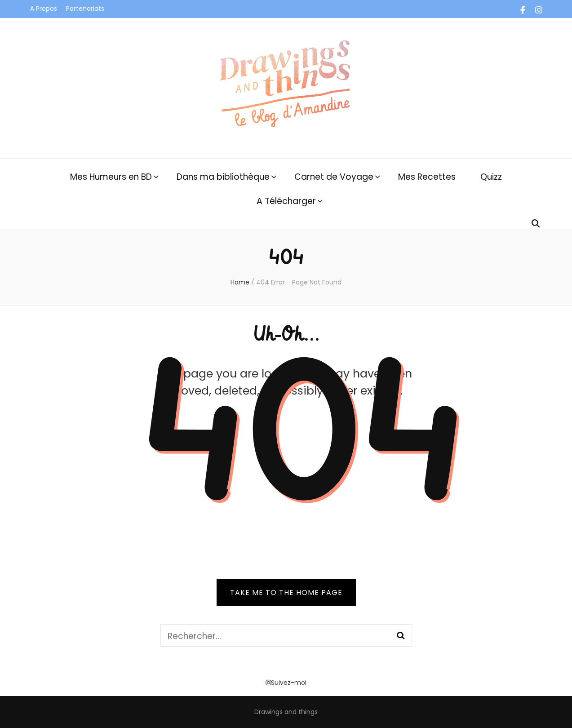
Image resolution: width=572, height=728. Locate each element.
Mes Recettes (427, 177)
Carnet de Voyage (334, 177)
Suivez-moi (286, 683)
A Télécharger (286, 201)
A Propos (44, 9)
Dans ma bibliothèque (223, 177)
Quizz (491, 177)
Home (240, 282)
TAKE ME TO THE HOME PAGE (286, 593)
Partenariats (85, 9)
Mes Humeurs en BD (111, 177)
